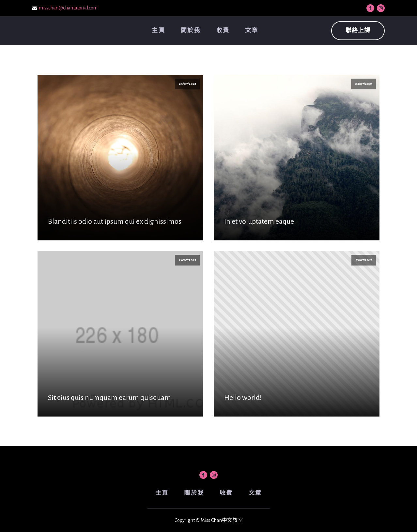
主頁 (158, 31)
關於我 (191, 31)
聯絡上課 (358, 31)
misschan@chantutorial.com (68, 8)
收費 (223, 31)
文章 (252, 31)
